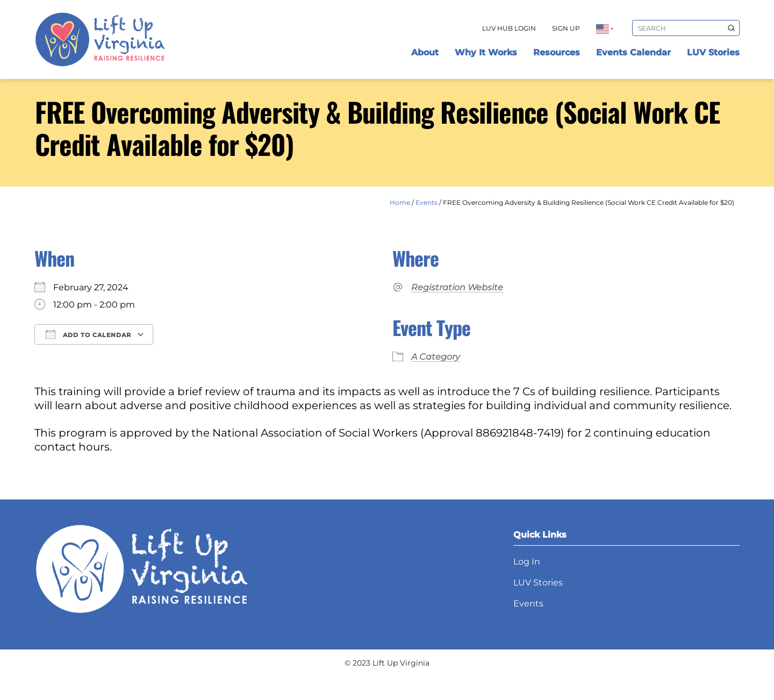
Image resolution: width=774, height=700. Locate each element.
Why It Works (486, 52)
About (425, 52)
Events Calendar (633, 52)
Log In (527, 562)
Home (400, 202)
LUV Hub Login (509, 28)
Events (427, 202)
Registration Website (457, 287)
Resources (557, 52)
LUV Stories (713, 52)
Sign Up (566, 28)
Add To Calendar (88, 334)
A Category (436, 357)
